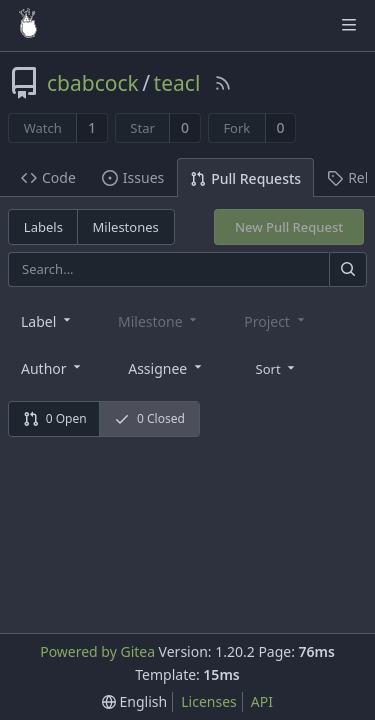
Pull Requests (245, 178)
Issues (133, 177)
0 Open (55, 418)
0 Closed (149, 418)
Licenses (209, 701)
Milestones (126, 227)
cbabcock (93, 83)
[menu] (277, 367)
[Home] (28, 25)
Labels (43, 227)
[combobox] (47, 320)
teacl (177, 83)
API (262, 701)
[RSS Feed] (223, 83)
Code (48, 177)
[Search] (348, 269)
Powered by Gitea (97, 651)
